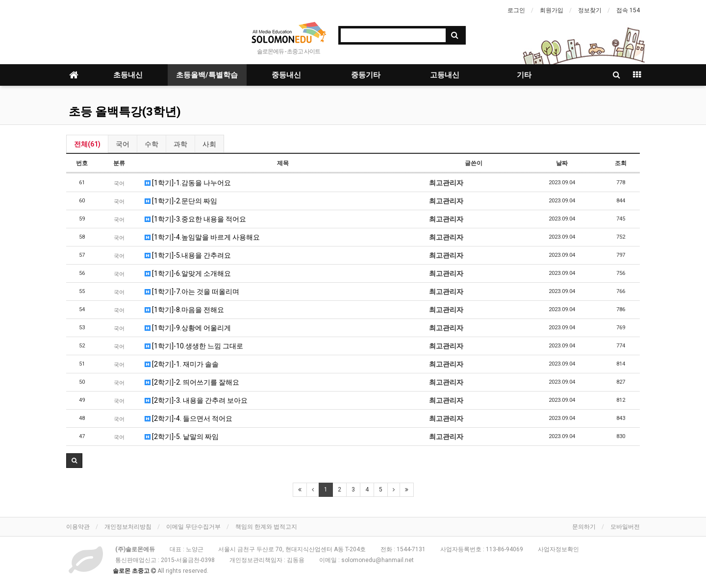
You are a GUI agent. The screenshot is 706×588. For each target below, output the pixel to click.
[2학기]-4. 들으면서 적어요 (189, 418)
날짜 (562, 163)
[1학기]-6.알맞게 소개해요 (188, 273)
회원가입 (552, 10)
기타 (524, 75)
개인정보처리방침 (128, 527)
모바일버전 (625, 527)
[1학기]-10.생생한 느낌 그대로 (194, 346)
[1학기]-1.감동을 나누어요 (188, 183)
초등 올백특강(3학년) (125, 112)
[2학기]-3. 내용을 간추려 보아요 (196, 400)
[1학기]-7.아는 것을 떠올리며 (192, 292)
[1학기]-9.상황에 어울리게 (188, 328)
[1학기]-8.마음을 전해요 (184, 310)
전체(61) (87, 144)
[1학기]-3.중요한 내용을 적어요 (195, 219)
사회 (209, 144)
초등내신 (128, 75)
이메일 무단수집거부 (193, 527)
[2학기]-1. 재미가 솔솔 (182, 364)
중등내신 (286, 75)
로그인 (516, 10)
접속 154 (628, 10)
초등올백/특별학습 (207, 75)
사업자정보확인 (558, 549)
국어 (123, 144)
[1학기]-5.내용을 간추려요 (188, 255)
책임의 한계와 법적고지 (266, 527)
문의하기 (584, 527)
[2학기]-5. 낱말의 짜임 (182, 437)
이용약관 (78, 527)
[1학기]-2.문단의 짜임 (181, 201)
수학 (151, 144)
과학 (180, 144)
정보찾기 (590, 10)
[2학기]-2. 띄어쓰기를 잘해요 (192, 382)
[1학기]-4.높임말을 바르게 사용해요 (202, 237)
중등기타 (366, 75)
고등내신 (445, 75)
